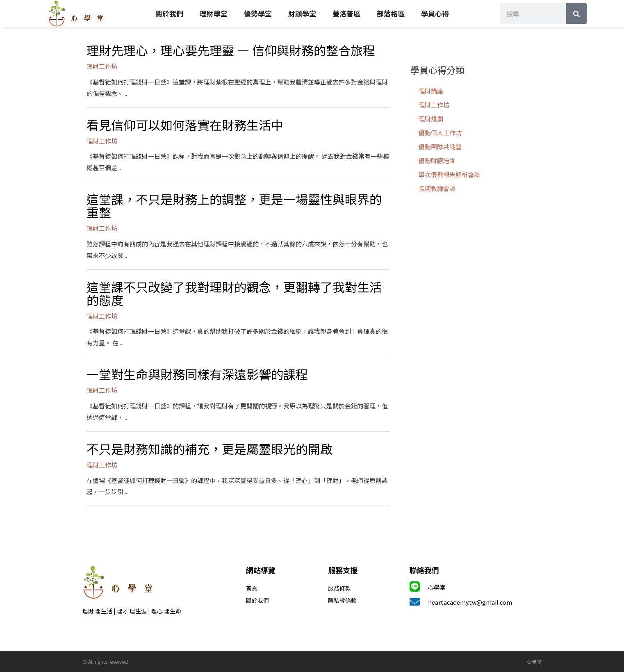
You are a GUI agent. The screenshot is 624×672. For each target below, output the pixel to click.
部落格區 (391, 13)
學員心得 (435, 13)
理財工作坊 (434, 105)
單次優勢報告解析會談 (449, 174)
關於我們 (169, 13)
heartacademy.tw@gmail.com (471, 602)
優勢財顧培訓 (437, 161)
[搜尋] (576, 14)
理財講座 (431, 91)
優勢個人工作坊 (440, 133)
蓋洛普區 (346, 13)
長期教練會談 (437, 188)
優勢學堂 (258, 13)
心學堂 (437, 587)
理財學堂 (214, 13)
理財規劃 (431, 119)
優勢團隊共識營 (440, 147)
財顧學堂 (302, 13)
